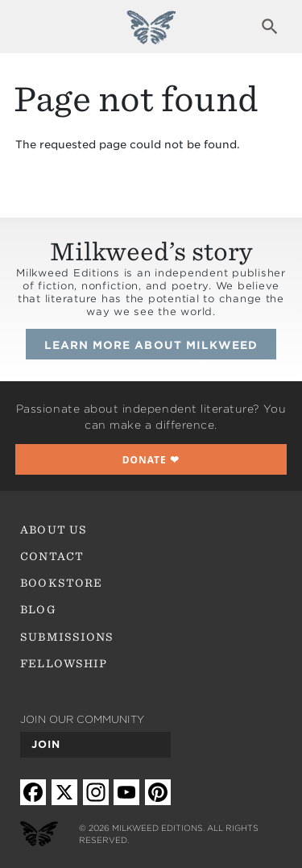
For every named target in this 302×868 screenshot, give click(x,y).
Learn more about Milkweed (151, 345)
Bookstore (61, 583)
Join (46, 744)
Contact (52, 556)
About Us (53, 530)
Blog (38, 609)
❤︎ (151, 459)
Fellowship (64, 663)
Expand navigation (32, 27)
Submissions (67, 637)
